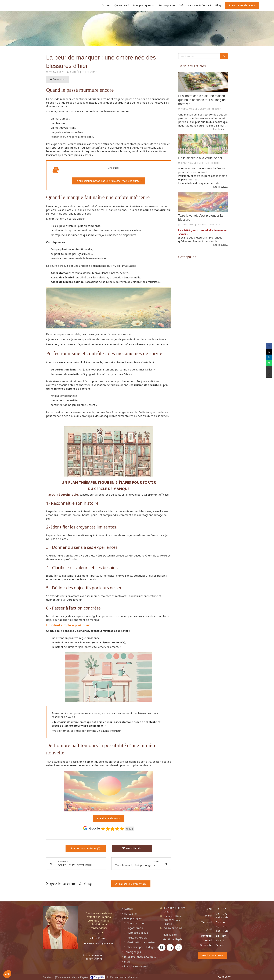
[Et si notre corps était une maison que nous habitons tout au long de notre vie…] (203, 82)
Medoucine (133, 977)
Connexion (225, 976)
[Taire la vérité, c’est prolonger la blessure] (203, 202)
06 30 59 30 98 (173, 928)
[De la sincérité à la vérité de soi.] (203, 144)
